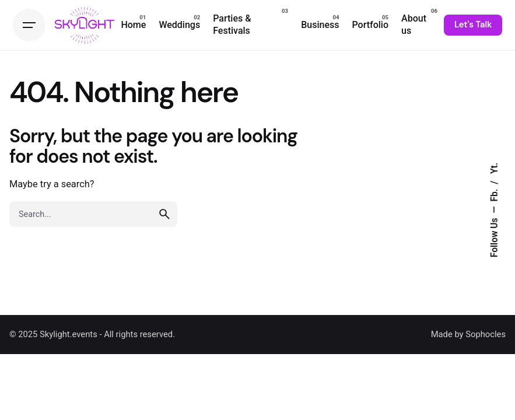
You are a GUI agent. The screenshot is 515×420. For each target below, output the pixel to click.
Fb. (495, 194)
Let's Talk (473, 24)
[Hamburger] (29, 25)
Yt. (495, 168)
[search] (164, 214)
